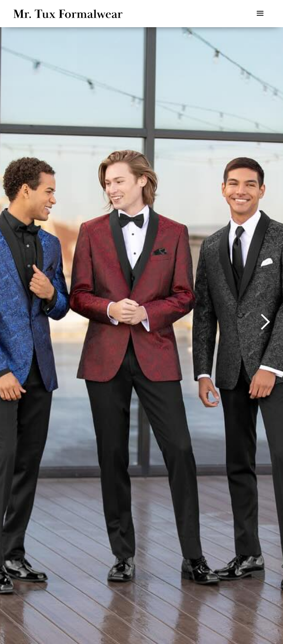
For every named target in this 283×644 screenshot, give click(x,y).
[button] (260, 14)
